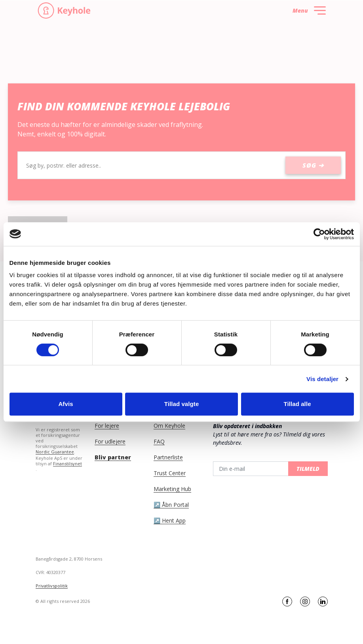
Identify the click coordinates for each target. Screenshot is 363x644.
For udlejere (110, 442)
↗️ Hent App (170, 521)
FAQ (159, 442)
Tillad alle (297, 404)
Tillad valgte (182, 404)
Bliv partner (113, 457)
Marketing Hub (172, 489)
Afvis (66, 404)
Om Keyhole (169, 426)
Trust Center (170, 473)
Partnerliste (168, 457)
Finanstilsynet (67, 464)
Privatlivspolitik (52, 586)
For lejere (107, 426)
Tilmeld (308, 469)
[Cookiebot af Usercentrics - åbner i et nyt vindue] (319, 234)
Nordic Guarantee (55, 452)
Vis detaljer (322, 379)
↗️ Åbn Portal (171, 505)
